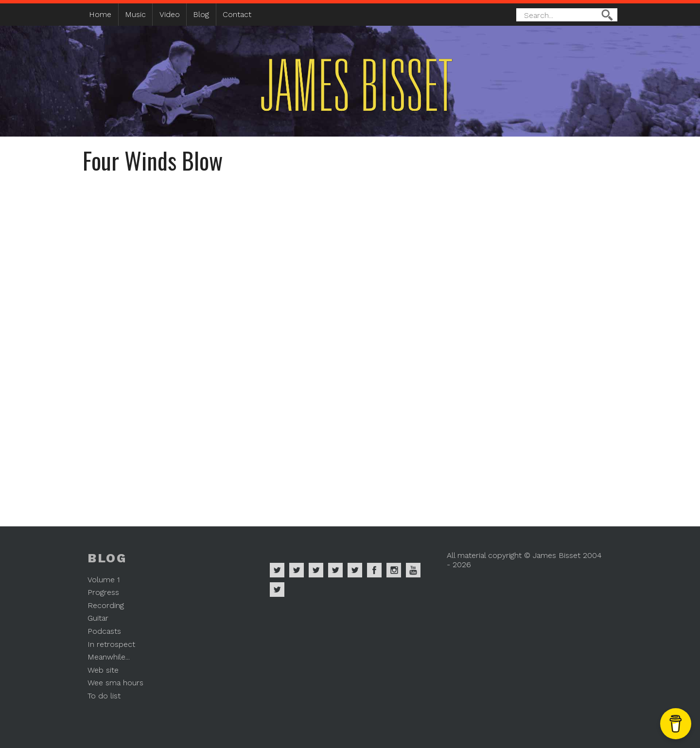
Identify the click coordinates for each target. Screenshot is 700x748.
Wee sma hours (115, 683)
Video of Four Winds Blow (350, 342)
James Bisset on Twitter (355, 570)
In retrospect (111, 644)
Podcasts (104, 631)
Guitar (98, 618)
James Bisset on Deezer (316, 570)
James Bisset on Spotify (277, 570)
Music (135, 14)
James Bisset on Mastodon (277, 590)
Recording (106, 605)
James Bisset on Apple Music (297, 570)
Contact (237, 14)
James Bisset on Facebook (374, 570)
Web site (103, 670)
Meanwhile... (109, 657)
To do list (104, 696)
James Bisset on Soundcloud (335, 570)
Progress (103, 592)
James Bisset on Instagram (394, 570)
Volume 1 (104, 580)
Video (170, 14)
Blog (201, 14)
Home (100, 14)
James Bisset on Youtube (413, 570)
